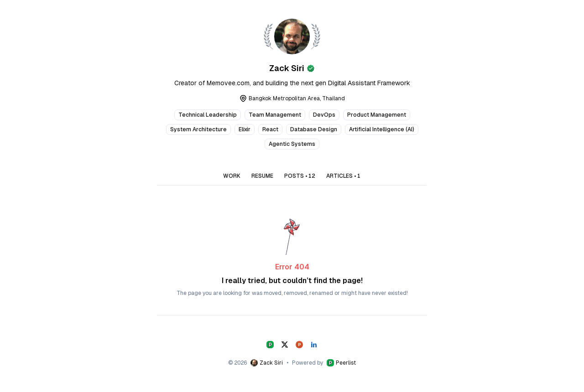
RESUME (262, 176)
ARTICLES (343, 176)
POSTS (300, 176)
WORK (232, 176)
